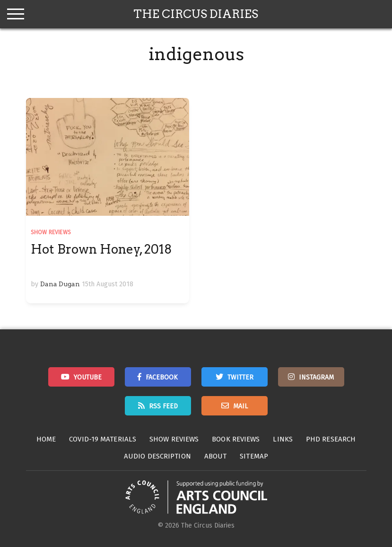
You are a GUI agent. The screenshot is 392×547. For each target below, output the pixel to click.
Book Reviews (236, 439)
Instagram (316, 377)
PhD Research (331, 439)
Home (46, 439)
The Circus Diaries (196, 14)
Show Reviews (51, 232)
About (216, 456)
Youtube (88, 377)
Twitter (240, 377)
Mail (240, 406)
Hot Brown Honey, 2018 (101, 249)
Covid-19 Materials (103, 439)
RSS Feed (163, 406)
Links (283, 439)
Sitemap (254, 456)
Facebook (162, 377)
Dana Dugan (60, 284)
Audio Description (157, 456)
